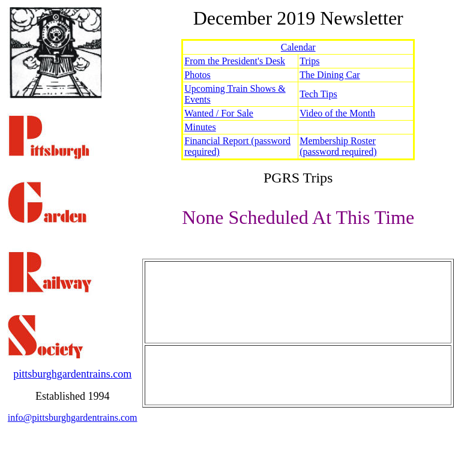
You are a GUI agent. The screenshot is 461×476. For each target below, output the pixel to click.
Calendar (298, 47)
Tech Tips (318, 94)
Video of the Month (337, 113)
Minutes (200, 127)
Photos (197, 75)
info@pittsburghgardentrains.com (73, 417)
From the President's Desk (235, 61)
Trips (309, 61)
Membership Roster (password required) (338, 146)
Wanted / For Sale (219, 113)
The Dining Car (330, 75)
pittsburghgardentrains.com (72, 374)
